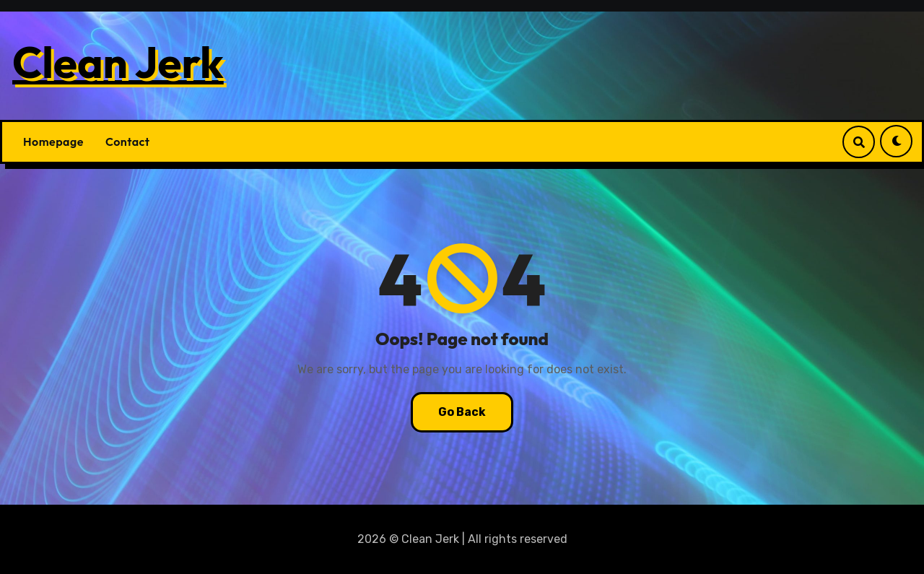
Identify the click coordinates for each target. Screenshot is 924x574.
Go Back (462, 412)
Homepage (53, 142)
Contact (128, 142)
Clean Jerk (118, 62)
